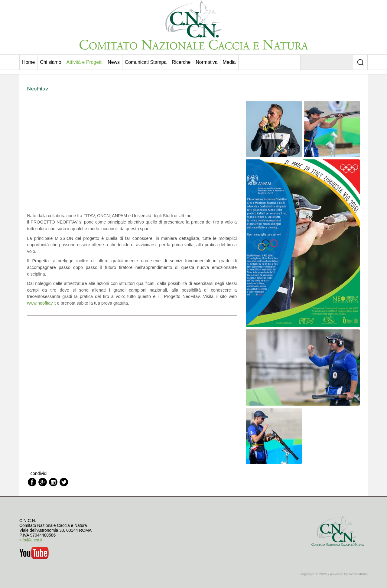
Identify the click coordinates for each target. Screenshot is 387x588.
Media (229, 62)
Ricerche (181, 62)
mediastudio (358, 574)
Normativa (207, 62)
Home (28, 62)
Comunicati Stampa (146, 62)
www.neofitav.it (42, 303)
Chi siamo (50, 62)
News (114, 62)
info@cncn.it (31, 540)
